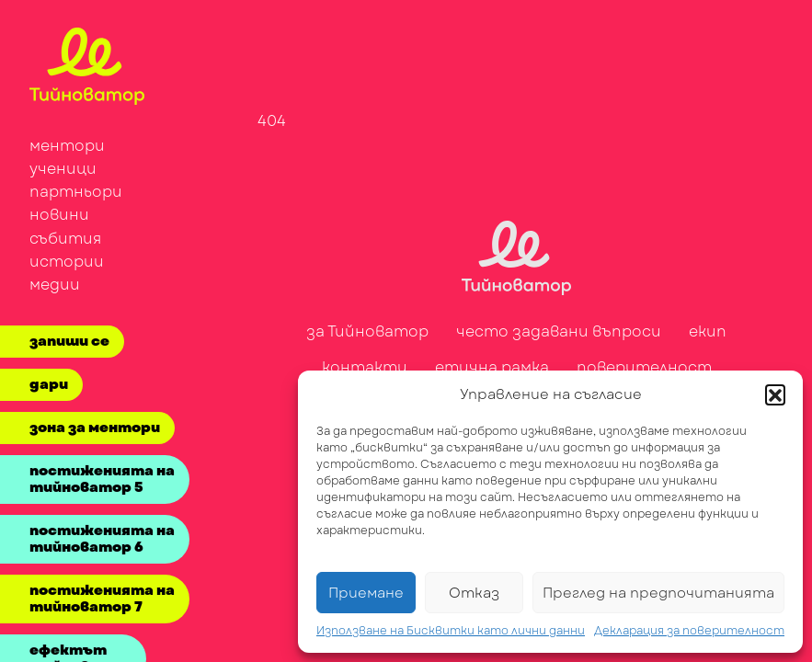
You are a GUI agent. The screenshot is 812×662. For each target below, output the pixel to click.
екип (708, 331)
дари (49, 384)
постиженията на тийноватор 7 (102, 599)
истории (67, 262)
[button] (775, 394)
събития (65, 239)
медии (55, 285)
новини (59, 215)
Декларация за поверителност (689, 631)
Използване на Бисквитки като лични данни (451, 631)
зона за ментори (95, 428)
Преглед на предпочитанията (658, 593)
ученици (63, 169)
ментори (67, 146)
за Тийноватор (367, 331)
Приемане (366, 593)
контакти (365, 367)
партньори (76, 192)
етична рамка (492, 367)
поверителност (644, 367)
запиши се (69, 341)
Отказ (474, 593)
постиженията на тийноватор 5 (102, 479)
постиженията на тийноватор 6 (102, 539)
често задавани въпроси (559, 331)
